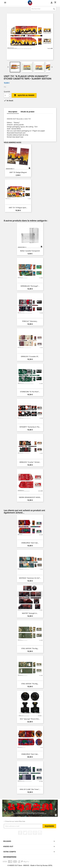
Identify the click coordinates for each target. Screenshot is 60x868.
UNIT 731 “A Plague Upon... (18, 208)
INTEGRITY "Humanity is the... (30, 427)
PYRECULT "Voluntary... (30, 321)
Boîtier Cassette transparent (30, 251)
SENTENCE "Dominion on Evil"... (30, 578)
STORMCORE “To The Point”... (30, 392)
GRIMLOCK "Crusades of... (30, 356)
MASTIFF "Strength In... (30, 613)
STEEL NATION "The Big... (30, 648)
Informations (10, 857)
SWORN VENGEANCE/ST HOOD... (30, 497)
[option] (30, 808)
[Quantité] (6, 95)
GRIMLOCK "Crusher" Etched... (30, 462)
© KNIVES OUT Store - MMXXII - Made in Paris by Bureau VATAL (30, 865)
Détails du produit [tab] (28, 112)
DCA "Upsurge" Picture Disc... (30, 719)
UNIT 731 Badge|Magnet (18, 172)
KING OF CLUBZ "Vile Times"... (30, 789)
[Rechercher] (43, 9)
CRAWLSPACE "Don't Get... (30, 543)
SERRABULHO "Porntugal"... (30, 286)
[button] (6, 808)
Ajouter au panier (24, 95)
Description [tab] (13, 112)
